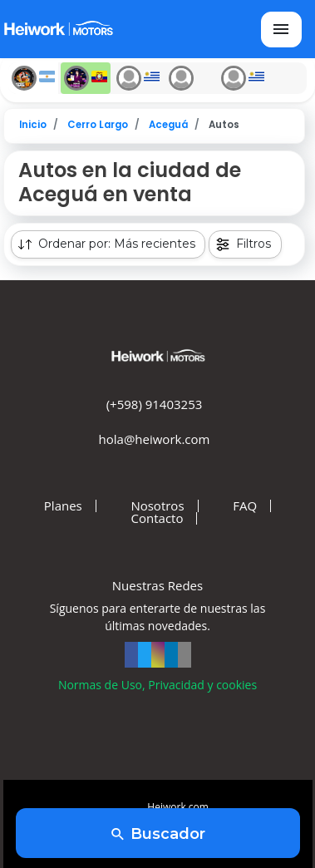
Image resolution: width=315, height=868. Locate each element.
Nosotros (157, 506)
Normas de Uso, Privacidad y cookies (157, 685)
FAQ (245, 506)
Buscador (157, 835)
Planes (63, 506)
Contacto (157, 518)
